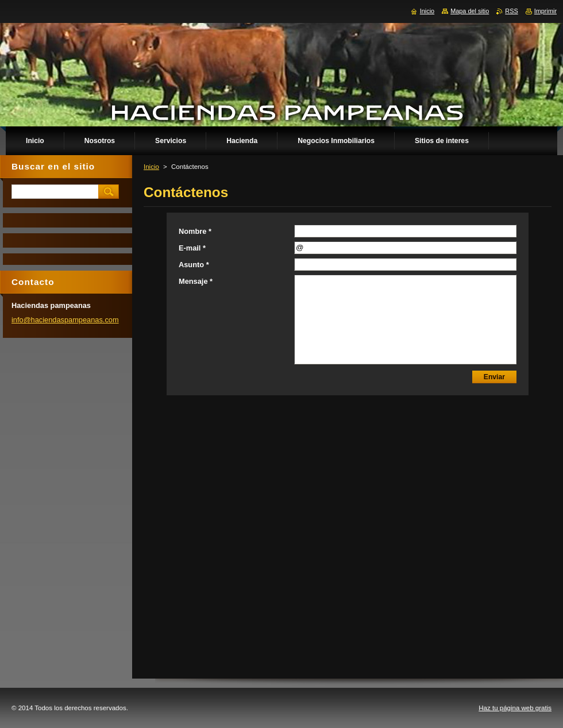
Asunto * (194, 265)
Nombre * (195, 231)
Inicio (151, 167)
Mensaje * (196, 281)
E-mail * (192, 248)
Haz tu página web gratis (515, 708)
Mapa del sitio (470, 11)
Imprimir (545, 11)
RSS (511, 11)
